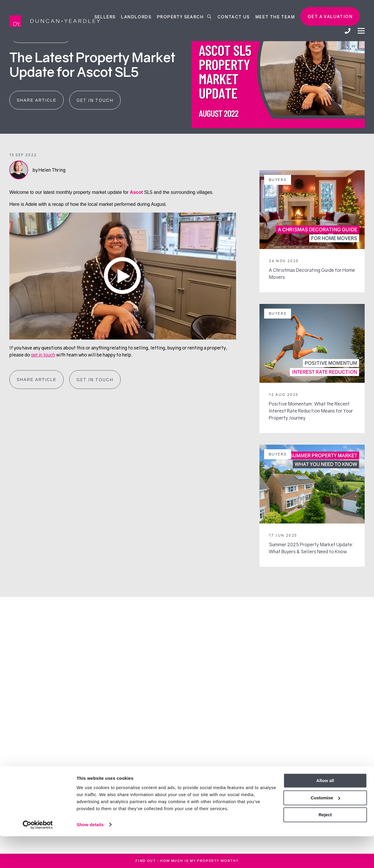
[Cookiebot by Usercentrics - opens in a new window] (38, 857)
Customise (325, 830)
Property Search (184, 16)
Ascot (136, 192)
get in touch (43, 355)
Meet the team (275, 16)
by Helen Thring (49, 170)
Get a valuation (330, 16)
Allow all (325, 813)
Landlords (136, 16)
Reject (325, 847)
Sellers (105, 16)
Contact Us (234, 16)
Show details (90, 856)
